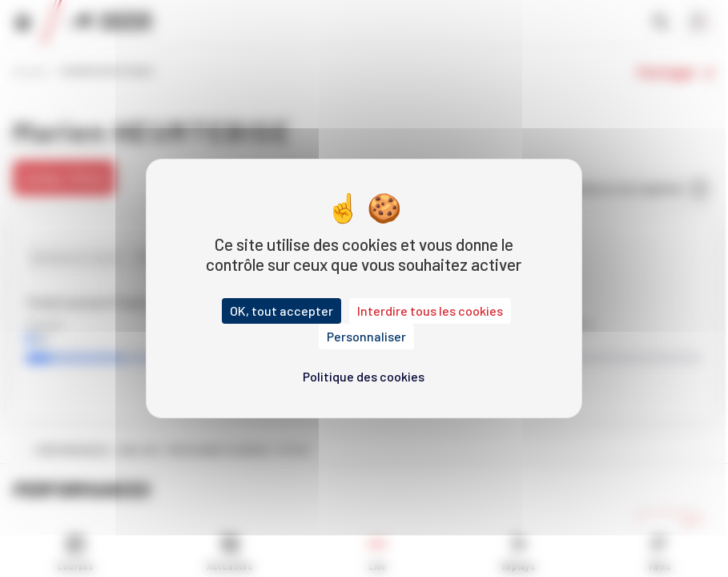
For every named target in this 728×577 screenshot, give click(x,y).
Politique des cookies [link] (364, 376)
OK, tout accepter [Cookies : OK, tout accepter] (282, 311)
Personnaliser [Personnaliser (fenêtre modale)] (366, 336)
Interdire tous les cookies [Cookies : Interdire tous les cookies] (430, 311)
